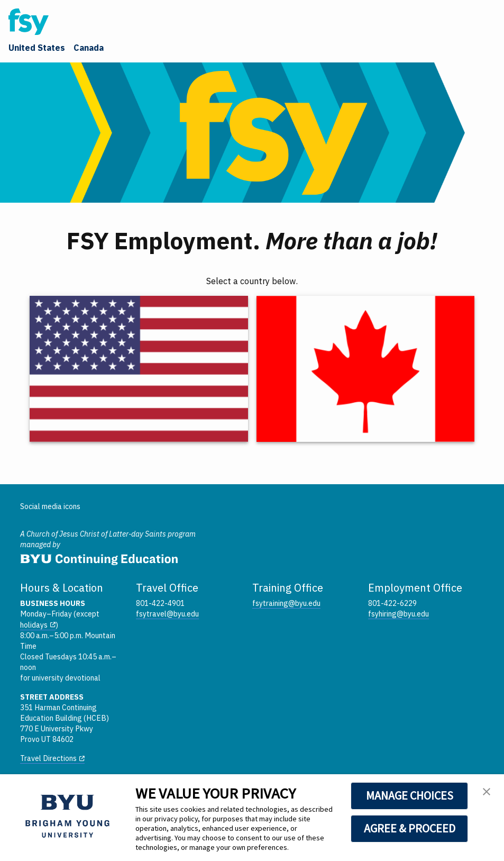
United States (37, 48)
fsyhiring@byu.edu (398, 614)
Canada (89, 48)
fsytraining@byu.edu (286, 603)
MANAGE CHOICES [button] (410, 795)
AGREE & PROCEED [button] (410, 828)
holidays (34, 625)
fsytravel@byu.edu (167, 614)
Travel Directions (48, 758)
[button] (487, 793)
